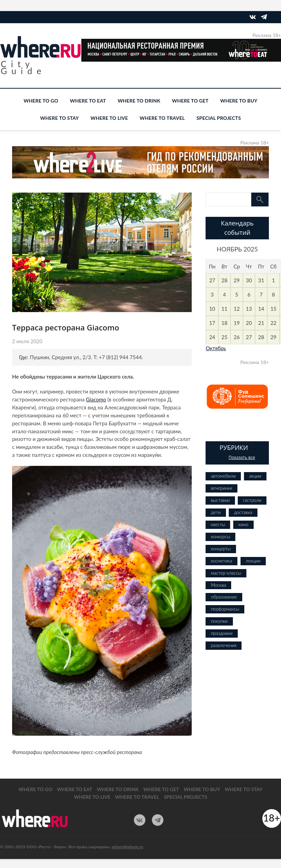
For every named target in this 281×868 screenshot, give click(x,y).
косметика (221, 561)
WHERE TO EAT (88, 101)
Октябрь (216, 348)
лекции (253, 561)
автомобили (223, 476)
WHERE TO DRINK (139, 101)
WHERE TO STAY (60, 118)
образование (224, 597)
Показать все (242, 457)
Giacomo (96, 399)
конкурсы (220, 537)
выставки (220, 500)
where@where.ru (128, 847)
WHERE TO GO (41, 101)
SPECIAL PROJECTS (219, 118)
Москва (218, 585)
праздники (221, 633)
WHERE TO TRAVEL (162, 118)
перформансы (225, 609)
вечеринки (221, 488)
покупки (219, 621)
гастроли (252, 500)
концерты (221, 549)
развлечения (224, 645)
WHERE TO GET (190, 101)
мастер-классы (226, 573)
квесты (218, 524)
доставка (243, 512)
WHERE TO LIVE (109, 118)
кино (243, 524)
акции (255, 476)
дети (216, 512)
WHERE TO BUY (239, 101)
